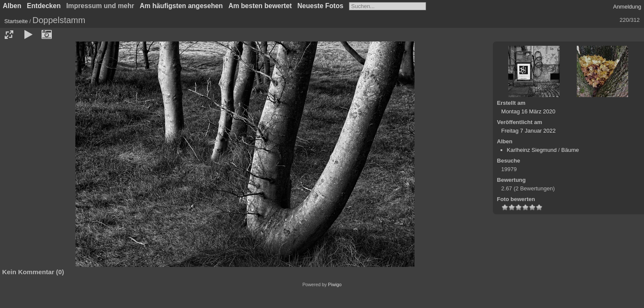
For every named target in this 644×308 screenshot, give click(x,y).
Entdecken (44, 6)
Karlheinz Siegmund (532, 150)
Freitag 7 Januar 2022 (529, 131)
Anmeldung (627, 7)
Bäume (570, 150)
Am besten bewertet (260, 6)
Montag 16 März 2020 (528, 111)
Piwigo (335, 284)
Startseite (16, 21)
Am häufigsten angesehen (181, 6)
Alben (12, 6)
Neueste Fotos (321, 6)
